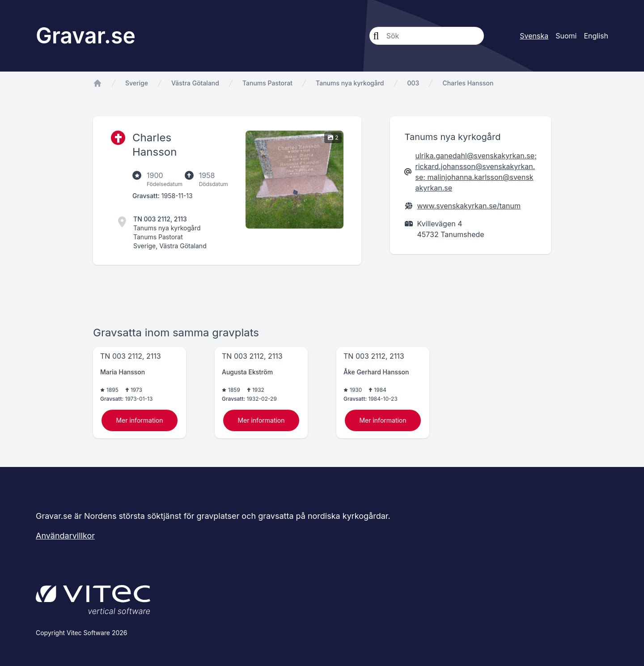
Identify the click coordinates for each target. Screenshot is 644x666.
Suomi (566, 36)
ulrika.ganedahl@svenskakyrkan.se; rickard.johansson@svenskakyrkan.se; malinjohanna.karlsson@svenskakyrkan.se (476, 172)
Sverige (137, 83)
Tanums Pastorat (267, 83)
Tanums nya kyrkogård (350, 83)
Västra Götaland (195, 83)
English (596, 36)
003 (413, 83)
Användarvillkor (65, 536)
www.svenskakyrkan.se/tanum (468, 206)
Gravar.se (86, 36)
